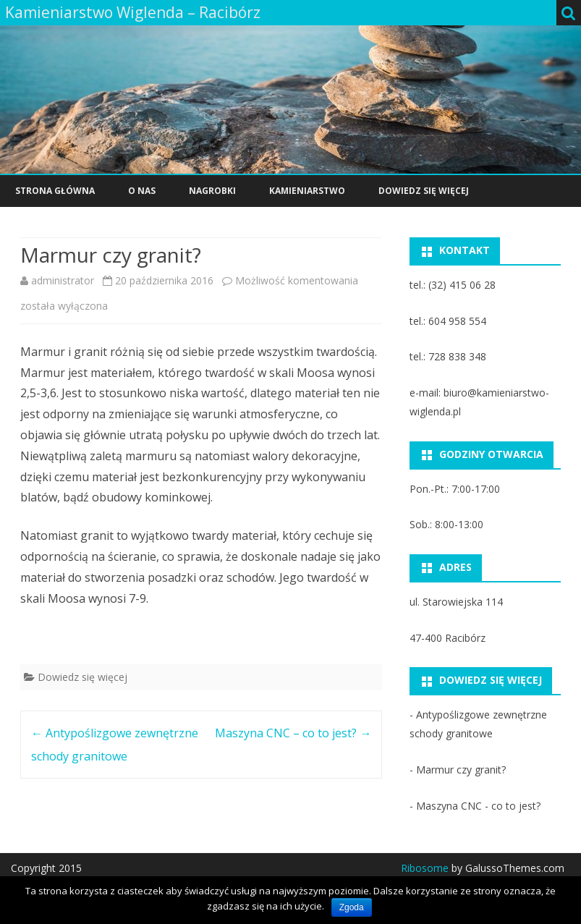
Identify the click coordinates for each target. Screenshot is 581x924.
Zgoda (352, 907)
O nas (142, 191)
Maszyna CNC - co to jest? (478, 806)
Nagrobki (212, 191)
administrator (63, 280)
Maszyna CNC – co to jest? (293, 733)
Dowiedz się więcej (424, 191)
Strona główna (55, 191)
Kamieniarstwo (307, 191)
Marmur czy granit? (461, 770)
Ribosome (425, 868)
